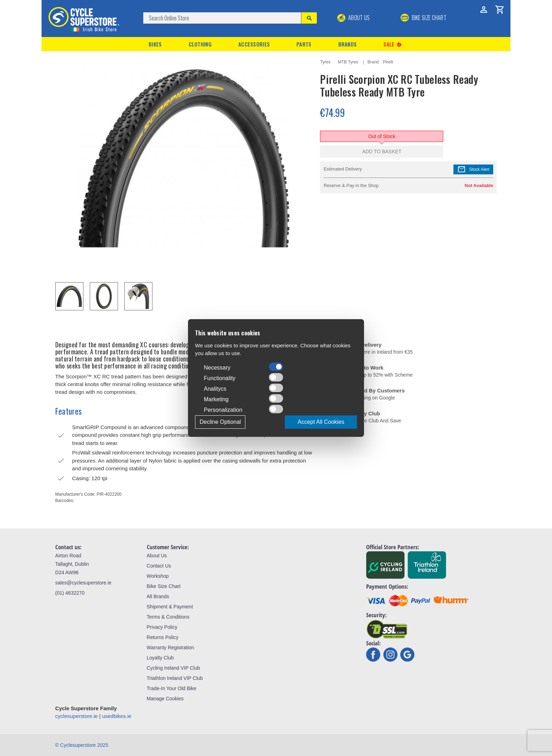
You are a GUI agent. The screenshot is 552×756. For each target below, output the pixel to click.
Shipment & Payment (170, 607)
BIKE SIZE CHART (424, 18)
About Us (354, 18)
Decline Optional (220, 422)
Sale (393, 44)
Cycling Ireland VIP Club (173, 668)
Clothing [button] (200, 44)
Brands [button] (348, 44)
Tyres (325, 62)
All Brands (158, 596)
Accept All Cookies (321, 422)
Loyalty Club (160, 658)
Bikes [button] (155, 44)
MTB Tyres (348, 62)
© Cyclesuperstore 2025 (82, 745)
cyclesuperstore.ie (77, 716)
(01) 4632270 (70, 593)
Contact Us (159, 566)
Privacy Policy (162, 627)
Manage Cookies (165, 699)
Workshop (158, 576)
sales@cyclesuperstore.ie (83, 583)
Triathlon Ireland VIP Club (175, 678)
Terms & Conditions (168, 617)
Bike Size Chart (164, 586)
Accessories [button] (254, 44)
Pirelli (388, 62)
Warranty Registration (171, 647)
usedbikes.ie (117, 716)
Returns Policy (163, 637)
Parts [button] (304, 44)
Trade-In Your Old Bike (172, 688)
